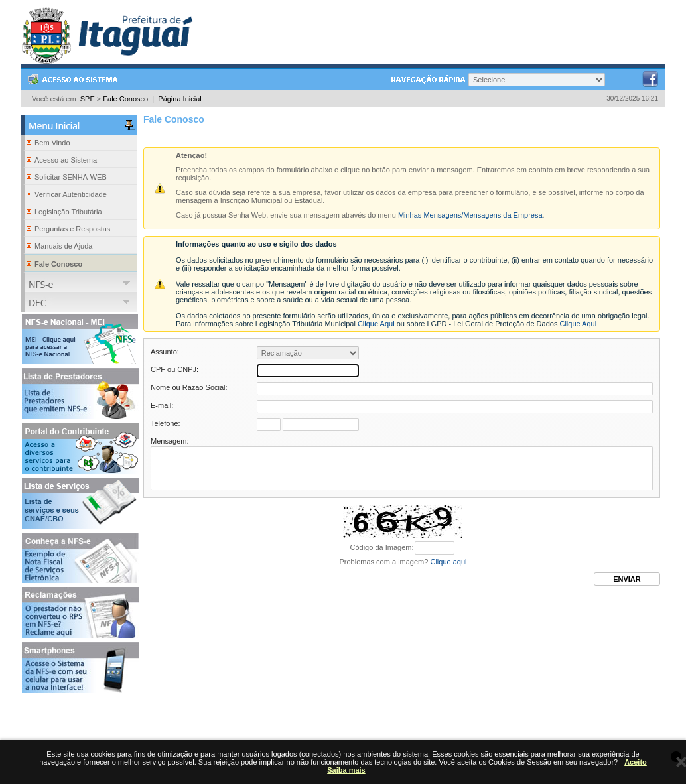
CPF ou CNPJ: (174, 369)
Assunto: (165, 352)
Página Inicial (179, 99)
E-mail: (162, 405)
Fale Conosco (125, 99)
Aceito (636, 762)
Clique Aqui (376, 324)
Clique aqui (448, 572)
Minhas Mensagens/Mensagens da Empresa (470, 215)
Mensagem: (170, 441)
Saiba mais (346, 770)
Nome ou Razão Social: (189, 387)
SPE (88, 99)
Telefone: (166, 423)
